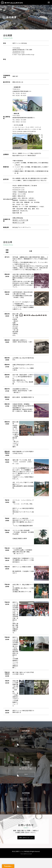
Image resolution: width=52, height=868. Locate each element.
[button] (49, 2)
